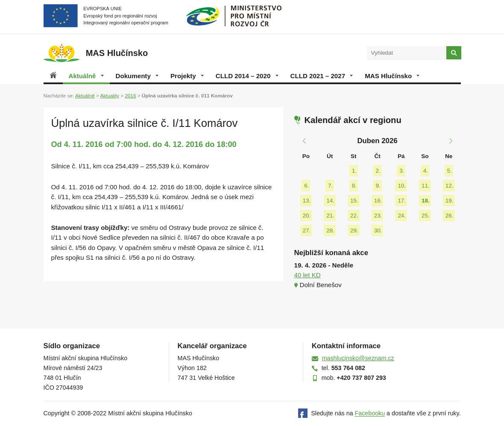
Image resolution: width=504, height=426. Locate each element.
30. (378, 231)
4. (426, 171)
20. (307, 216)
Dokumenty (137, 76)
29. (354, 231)
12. (450, 186)
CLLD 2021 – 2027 (322, 76)
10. (402, 186)
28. (330, 231)
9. (378, 186)
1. (354, 171)
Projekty (187, 76)
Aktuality (109, 95)
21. (330, 216)
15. (354, 201)
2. (378, 171)
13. (307, 201)
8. (354, 186)
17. (402, 201)
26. (450, 216)
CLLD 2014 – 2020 (247, 76)
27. (307, 231)
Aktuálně (86, 76)
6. (306, 186)
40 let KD (308, 275)
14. (330, 201)
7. (330, 186)
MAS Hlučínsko (392, 76)
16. (378, 201)
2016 (130, 95)
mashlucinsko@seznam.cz (358, 358)
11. (426, 186)
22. (354, 216)
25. (426, 216)
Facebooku (370, 414)
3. (402, 171)
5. (450, 171)
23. (378, 216)
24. (402, 216)
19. (450, 201)
